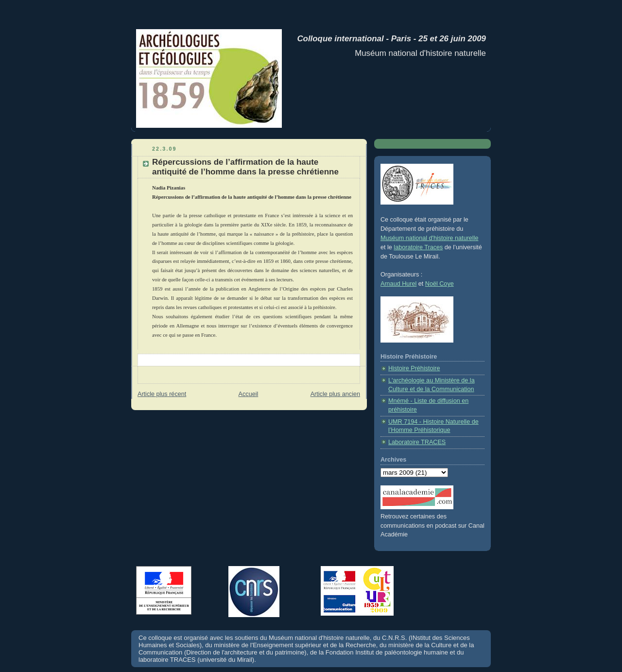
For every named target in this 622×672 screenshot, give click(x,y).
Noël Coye (440, 284)
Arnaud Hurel (398, 284)
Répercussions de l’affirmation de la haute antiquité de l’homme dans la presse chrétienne (245, 167)
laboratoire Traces (418, 247)
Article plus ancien (335, 394)
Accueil (249, 394)
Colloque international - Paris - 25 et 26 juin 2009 (389, 39)
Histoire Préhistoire (414, 368)
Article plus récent (162, 394)
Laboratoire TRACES (417, 442)
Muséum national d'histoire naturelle (429, 238)
